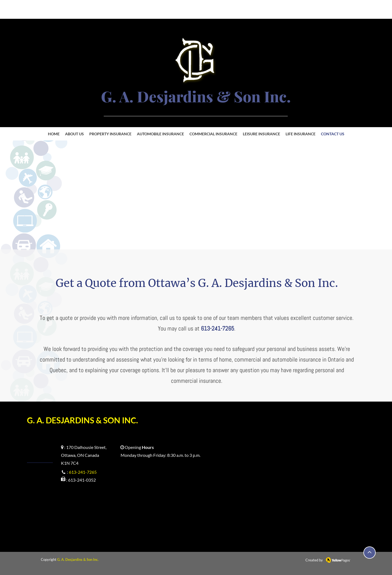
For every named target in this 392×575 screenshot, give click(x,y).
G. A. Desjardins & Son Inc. (78, 559)
